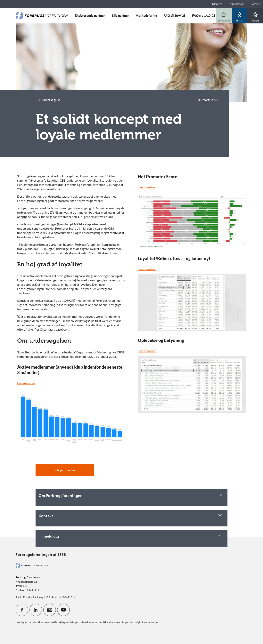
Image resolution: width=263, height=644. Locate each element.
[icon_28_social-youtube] (63, 610)
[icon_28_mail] (50, 610)
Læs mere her (26, 383)
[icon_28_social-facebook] (22, 610)
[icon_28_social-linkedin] (36, 610)
